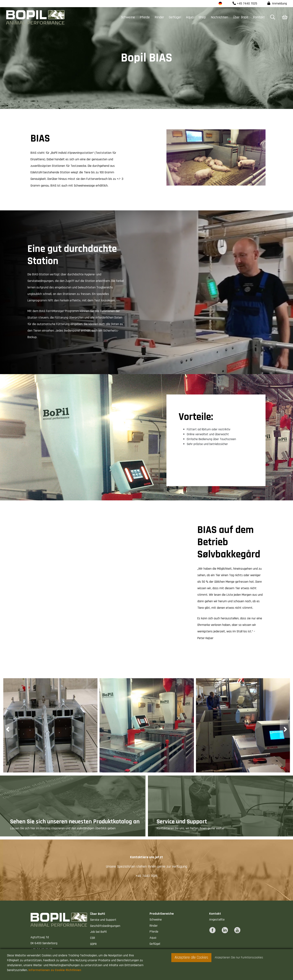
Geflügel (175, 17)
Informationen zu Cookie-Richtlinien (55, 970)
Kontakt (259, 17)
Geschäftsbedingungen (105, 926)
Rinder (159, 17)
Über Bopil (241, 17)
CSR (93, 938)
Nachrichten (219, 17)
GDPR (93, 944)
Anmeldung (277, 4)
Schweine (128, 17)
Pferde (145, 17)
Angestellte (217, 920)
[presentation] (8, 729)
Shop (202, 17)
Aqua (190, 17)
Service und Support (103, 920)
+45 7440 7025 (245, 4)
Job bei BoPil (98, 932)
